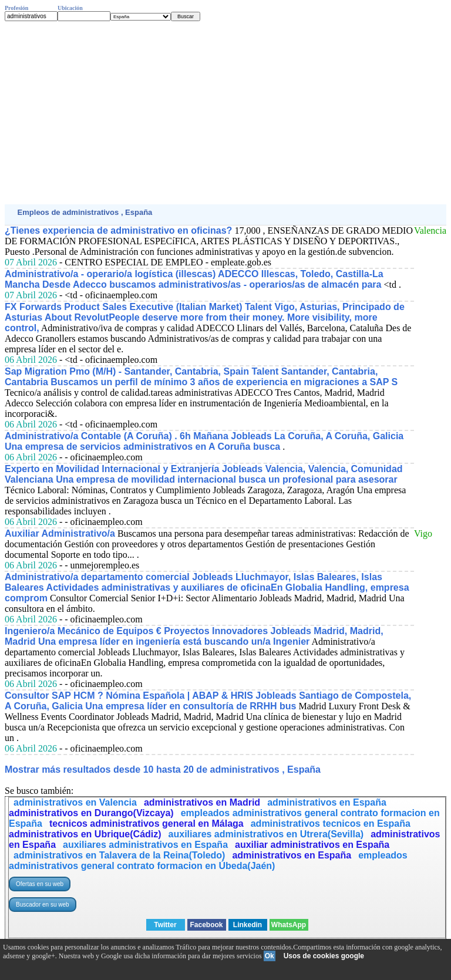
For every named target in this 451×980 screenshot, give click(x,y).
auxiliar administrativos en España (312, 845)
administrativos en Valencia (75, 802)
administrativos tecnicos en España (331, 824)
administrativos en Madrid (202, 802)
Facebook (206, 925)
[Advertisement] (225, 113)
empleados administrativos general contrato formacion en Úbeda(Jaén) (208, 861)
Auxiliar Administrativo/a (60, 533)
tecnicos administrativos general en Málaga (147, 824)
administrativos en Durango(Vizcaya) (91, 813)
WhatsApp (289, 925)
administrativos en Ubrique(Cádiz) (85, 834)
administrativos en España (327, 802)
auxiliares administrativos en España (145, 845)
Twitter (165, 925)
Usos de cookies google (324, 956)
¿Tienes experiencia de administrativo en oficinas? (118, 230)
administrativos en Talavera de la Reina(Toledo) (119, 855)
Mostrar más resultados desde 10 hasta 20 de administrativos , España (163, 769)
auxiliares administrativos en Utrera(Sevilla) (266, 834)
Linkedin (248, 925)
